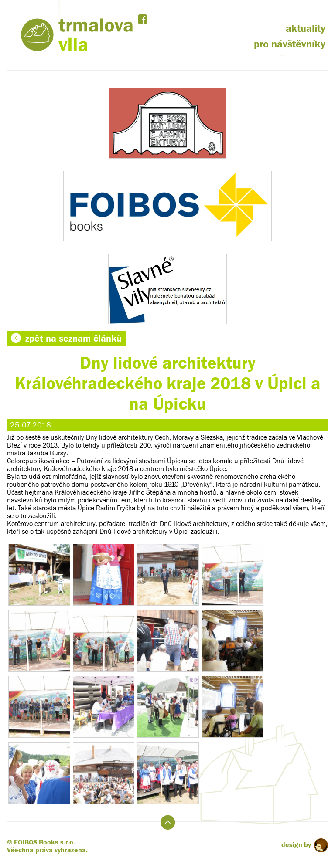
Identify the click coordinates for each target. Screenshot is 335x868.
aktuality (306, 29)
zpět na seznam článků (66, 339)
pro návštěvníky (290, 44)
